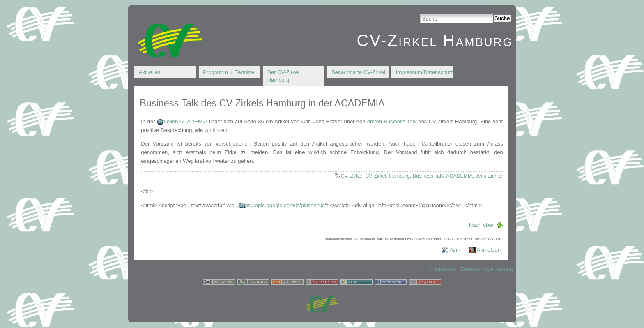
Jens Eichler (489, 176)
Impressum (443, 269)
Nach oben (482, 225)
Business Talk (428, 176)
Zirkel (356, 176)
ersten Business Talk (392, 121)
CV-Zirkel (376, 176)
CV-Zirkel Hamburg (435, 40)
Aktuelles (150, 72)
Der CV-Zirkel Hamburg (283, 76)
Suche (502, 18)
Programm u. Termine (229, 72)
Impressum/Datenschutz (425, 72)
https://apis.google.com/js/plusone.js (282, 205)
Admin (457, 250)
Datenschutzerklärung (487, 269)
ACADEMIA (459, 176)
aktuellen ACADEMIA (182, 121)
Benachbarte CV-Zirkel (358, 72)
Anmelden (489, 250)
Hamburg (399, 176)
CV (344, 176)
